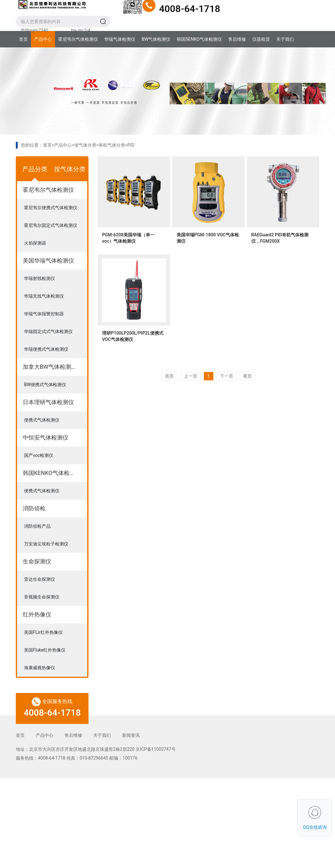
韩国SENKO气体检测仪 (199, 39)
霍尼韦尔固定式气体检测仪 (51, 241)
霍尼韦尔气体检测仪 (78, 39)
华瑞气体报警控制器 (44, 329)
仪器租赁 (261, 39)
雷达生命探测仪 (40, 595)
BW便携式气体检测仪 (45, 400)
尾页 (247, 392)
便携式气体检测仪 (42, 435)
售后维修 (237, 39)
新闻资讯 (131, 735)
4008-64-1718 (189, 9)
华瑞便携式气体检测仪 (46, 365)
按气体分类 (85, 145)
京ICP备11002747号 (156, 749)
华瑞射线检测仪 (40, 294)
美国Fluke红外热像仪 (45, 665)
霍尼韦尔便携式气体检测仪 (51, 223)
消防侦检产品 (37, 542)
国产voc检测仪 (39, 471)
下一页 (227, 392)
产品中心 (43, 39)
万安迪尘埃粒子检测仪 (46, 559)
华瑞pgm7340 (34, 30)
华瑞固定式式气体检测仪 (48, 347)
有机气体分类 (112, 145)
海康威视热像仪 (40, 683)
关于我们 (285, 39)
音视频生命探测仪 (42, 612)
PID (131, 145)
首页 (23, 39)
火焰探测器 (35, 258)
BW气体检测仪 (156, 39)
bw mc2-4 (81, 30)
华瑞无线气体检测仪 (44, 312)
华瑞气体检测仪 (120, 39)
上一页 (191, 392)
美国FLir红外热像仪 (43, 648)
